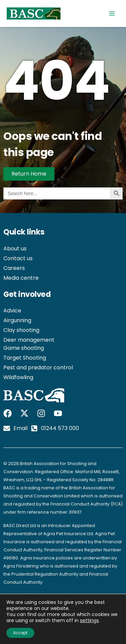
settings (89, 620)
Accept (20, 633)
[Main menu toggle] (112, 13)
